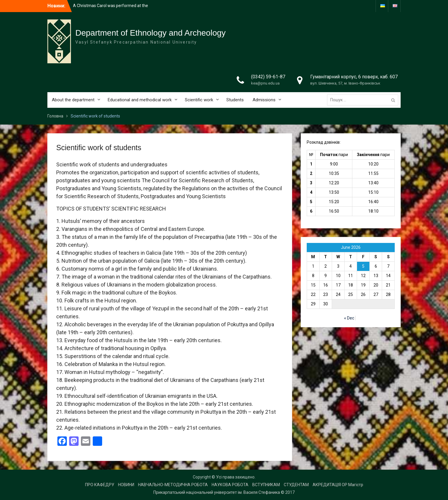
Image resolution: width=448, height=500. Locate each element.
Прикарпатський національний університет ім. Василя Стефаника (217, 492)
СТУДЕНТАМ (296, 485)
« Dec (349, 318)
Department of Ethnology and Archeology (151, 33)
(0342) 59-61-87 (268, 77)
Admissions (264, 100)
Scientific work (199, 100)
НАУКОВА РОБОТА (230, 485)
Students (235, 100)
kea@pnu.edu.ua (265, 83)
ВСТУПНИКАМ (266, 485)
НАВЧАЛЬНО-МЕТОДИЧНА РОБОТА (173, 485)
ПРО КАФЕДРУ (100, 485)
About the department (73, 100)
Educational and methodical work (140, 100)
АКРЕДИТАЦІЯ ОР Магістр (338, 485)
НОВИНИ (126, 485)
